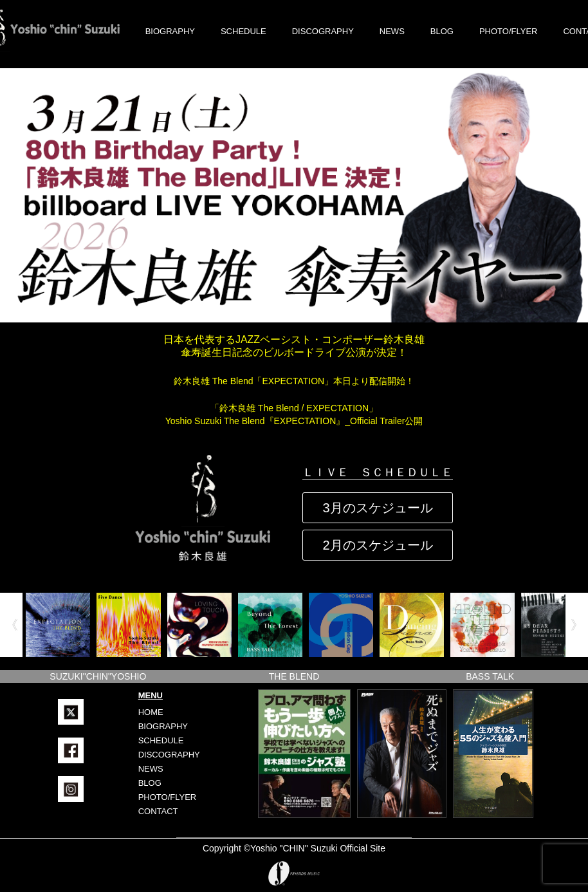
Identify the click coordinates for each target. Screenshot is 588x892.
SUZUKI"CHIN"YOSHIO (98, 676)
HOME (151, 712)
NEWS (392, 31)
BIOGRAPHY (170, 31)
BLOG (442, 31)
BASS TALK (490, 676)
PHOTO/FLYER (509, 31)
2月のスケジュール (377, 545)
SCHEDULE (243, 31)
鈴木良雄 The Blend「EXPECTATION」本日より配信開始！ (294, 381)
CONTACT (158, 811)
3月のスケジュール (377, 508)
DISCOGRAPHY (323, 31)
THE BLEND (294, 676)
